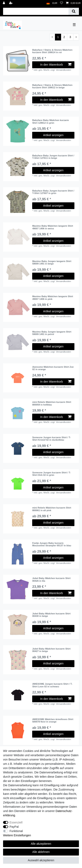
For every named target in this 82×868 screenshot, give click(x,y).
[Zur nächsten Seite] (76, 37)
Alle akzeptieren (41, 844)
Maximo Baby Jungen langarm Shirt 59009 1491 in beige (52, 262)
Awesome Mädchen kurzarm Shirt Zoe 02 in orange (53, 368)
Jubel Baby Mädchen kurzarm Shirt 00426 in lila (51, 579)
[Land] (48, 3)
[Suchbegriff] (36, 11)
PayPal (14, 827)
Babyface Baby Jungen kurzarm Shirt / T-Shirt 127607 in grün (53, 192)
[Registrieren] (11, 3)
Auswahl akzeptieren (41, 860)
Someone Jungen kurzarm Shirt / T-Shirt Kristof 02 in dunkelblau (51, 439)
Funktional (16, 831)
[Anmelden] (4, 3)
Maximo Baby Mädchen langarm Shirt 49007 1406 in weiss (53, 227)
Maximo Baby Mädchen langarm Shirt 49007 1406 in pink (53, 298)
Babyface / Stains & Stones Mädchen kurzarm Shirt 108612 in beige (52, 86)
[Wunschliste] (61, 3)
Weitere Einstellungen (17, 835)
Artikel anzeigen (53, 135)
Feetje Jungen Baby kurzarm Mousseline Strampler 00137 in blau (52, 544)
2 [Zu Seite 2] (64, 37)
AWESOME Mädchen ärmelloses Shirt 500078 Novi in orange (53, 720)
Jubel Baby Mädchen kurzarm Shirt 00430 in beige (51, 615)
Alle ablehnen (41, 852)
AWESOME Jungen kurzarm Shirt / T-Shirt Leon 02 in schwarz (52, 685)
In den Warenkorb (56, 65)
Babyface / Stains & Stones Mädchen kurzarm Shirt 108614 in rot (52, 51)
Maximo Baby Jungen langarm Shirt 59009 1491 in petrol (52, 333)
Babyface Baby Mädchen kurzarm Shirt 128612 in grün (50, 121)
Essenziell (16, 822)
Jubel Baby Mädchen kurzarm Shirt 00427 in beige (51, 650)
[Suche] (74, 11)
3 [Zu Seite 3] (70, 37)
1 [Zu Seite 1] (58, 37)
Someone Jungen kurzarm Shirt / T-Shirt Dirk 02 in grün (51, 474)
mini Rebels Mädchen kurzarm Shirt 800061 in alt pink (52, 509)
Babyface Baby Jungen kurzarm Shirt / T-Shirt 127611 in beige (53, 157)
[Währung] (55, 3)
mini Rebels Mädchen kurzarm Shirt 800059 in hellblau (52, 403)
